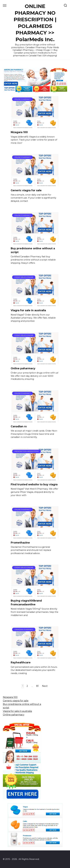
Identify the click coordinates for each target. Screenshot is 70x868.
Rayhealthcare (21, 662)
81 (37, 686)
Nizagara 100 (19, 132)
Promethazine (20, 542)
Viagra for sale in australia (28, 310)
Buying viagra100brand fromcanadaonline (26, 602)
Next (45, 686)
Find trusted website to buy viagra (34, 484)
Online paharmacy (23, 368)
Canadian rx (19, 426)
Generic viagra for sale (26, 190)
